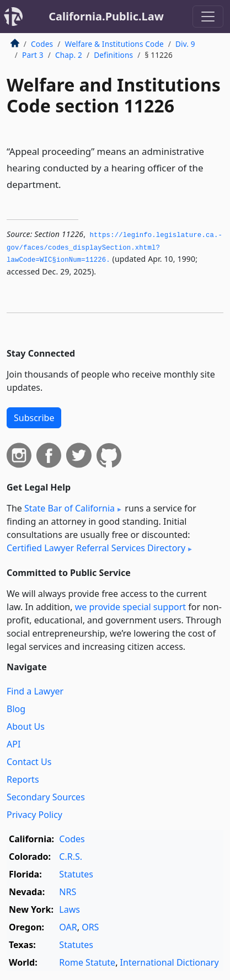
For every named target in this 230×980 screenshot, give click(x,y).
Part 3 (33, 55)
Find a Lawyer (35, 691)
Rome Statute (87, 962)
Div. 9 (185, 44)
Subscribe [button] (34, 418)
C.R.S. (71, 857)
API (14, 744)
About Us (26, 726)
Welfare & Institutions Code (114, 44)
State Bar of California (69, 508)
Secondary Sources (46, 797)
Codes (42, 44)
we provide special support (130, 607)
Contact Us (29, 762)
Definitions (113, 55)
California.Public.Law (106, 16)
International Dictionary (170, 962)
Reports (23, 779)
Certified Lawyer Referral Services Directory (96, 548)
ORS (90, 927)
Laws (69, 909)
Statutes (76, 874)
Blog (16, 709)
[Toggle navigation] (208, 17)
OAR (68, 927)
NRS (68, 892)
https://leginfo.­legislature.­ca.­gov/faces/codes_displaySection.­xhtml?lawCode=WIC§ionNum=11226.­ (114, 248)
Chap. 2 (69, 55)
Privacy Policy (34, 815)
